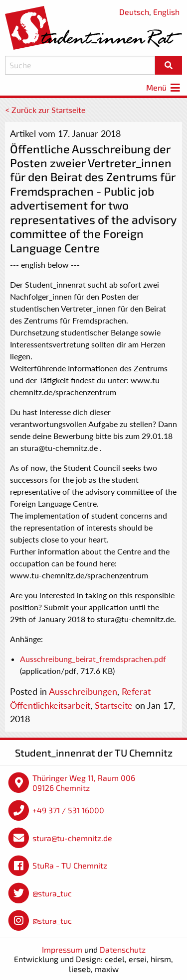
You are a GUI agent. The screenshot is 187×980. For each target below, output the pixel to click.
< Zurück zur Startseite (45, 110)
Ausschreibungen (83, 691)
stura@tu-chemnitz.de (72, 838)
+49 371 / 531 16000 (68, 810)
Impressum (62, 949)
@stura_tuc (52, 893)
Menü (164, 87)
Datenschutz (123, 949)
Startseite (114, 705)
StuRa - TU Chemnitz (70, 865)
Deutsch (134, 12)
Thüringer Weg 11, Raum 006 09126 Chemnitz (84, 783)
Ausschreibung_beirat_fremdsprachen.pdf (93, 659)
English (166, 12)
